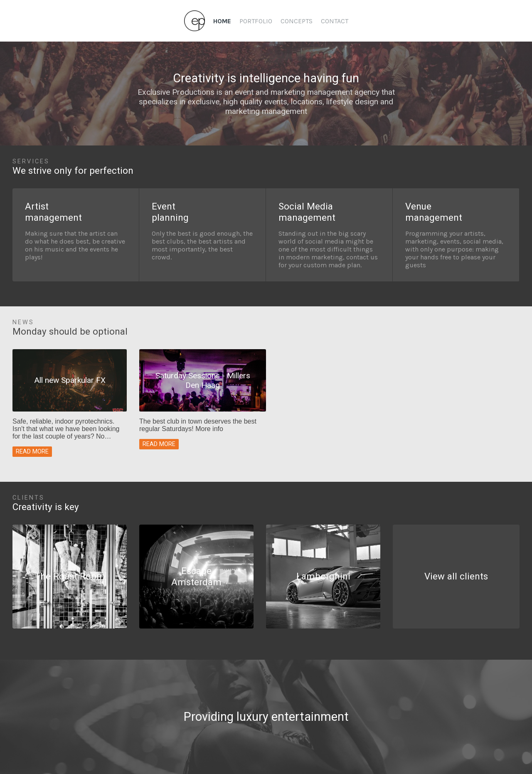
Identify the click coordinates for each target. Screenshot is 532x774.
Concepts (297, 21)
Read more (32, 452)
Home (222, 21)
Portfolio (256, 21)
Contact (335, 21)
